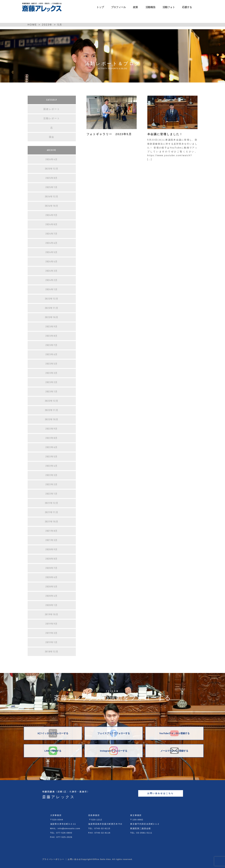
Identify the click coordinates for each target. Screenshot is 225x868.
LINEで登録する (53, 755)
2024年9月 (52, 215)
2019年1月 (52, 642)
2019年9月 (52, 624)
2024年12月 (52, 197)
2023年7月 (52, 345)
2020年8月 (52, 559)
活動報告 (151, 7)
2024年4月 (52, 262)
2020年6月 (52, 577)
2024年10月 (52, 206)
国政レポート (52, 109)
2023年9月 (52, 327)
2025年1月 (52, 187)
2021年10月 (52, 522)
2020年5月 (52, 587)
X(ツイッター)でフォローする (53, 735)
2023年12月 (52, 299)
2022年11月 (52, 410)
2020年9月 (52, 549)
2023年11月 (52, 308)
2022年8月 (52, 438)
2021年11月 (52, 512)
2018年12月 (52, 652)
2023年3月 (52, 373)
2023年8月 (52, 336)
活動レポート (52, 118)
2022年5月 (52, 457)
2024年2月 (52, 280)
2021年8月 (52, 531)
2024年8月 (52, 224)
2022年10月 (52, 419)
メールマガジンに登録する (174, 755)
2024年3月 (52, 271)
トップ (100, 7)
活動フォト (169, 7)
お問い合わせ (74, 859)
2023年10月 (52, 317)
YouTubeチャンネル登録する (174, 735)
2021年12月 (52, 503)
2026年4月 (52, 159)
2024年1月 (52, 289)
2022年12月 (52, 401)
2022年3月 (52, 475)
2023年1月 (52, 392)
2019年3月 (52, 633)
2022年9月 (52, 429)
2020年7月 (52, 568)
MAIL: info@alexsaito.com (65, 828)
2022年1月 (52, 494)
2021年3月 (52, 540)
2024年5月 (52, 252)
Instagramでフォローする (114, 755)
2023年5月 (52, 364)
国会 (52, 137)
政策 (135, 7)
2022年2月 (52, 484)
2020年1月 (52, 605)
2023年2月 (52, 382)
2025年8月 (52, 178)
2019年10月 (52, 614)
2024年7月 (52, 234)
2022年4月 (52, 466)
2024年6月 (52, 243)
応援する (187, 7)
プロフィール (118, 7)
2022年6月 (52, 447)
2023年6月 (52, 354)
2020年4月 (52, 596)
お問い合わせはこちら (161, 793)
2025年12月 (52, 169)
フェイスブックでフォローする (114, 735)
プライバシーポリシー (53, 859)
